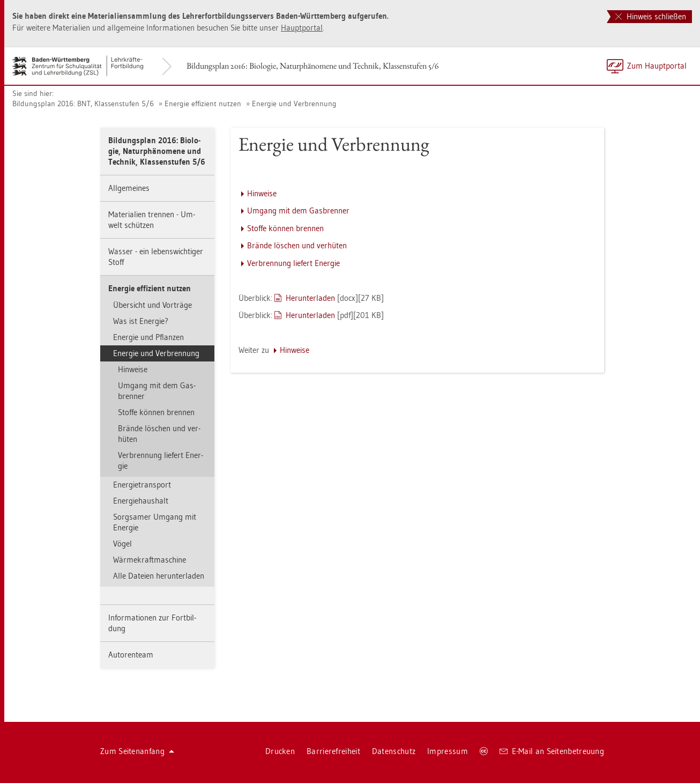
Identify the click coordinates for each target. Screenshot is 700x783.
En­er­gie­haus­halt (141, 501)
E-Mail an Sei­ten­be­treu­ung (552, 751)
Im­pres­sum (448, 751)
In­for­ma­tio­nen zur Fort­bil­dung (152, 623)
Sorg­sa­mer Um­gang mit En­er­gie (155, 522)
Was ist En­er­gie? (141, 321)
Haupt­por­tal (302, 28)
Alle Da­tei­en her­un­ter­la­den (159, 576)
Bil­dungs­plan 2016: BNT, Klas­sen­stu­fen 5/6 (83, 104)
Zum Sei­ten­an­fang (137, 751)
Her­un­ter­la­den (310, 298)
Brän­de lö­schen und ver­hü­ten (159, 434)
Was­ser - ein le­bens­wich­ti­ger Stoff (156, 257)
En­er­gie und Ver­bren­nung (294, 104)
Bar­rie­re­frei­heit (333, 751)
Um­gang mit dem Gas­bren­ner (157, 391)
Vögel (122, 544)
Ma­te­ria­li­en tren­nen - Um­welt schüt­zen (152, 220)
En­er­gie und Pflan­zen (148, 337)
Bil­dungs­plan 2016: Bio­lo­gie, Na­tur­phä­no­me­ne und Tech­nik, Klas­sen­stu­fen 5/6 (313, 66)
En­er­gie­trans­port (142, 485)
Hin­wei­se (133, 369)
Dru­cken (280, 751)
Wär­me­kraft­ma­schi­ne (150, 560)
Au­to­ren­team (131, 655)
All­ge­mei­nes (129, 188)
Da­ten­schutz (394, 751)
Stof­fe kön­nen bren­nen (156, 412)
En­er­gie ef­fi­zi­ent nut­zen (203, 104)
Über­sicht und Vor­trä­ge (152, 305)
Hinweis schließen (651, 16)
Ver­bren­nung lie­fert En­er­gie (161, 460)
